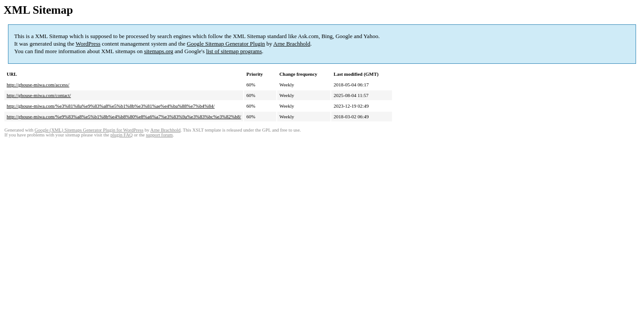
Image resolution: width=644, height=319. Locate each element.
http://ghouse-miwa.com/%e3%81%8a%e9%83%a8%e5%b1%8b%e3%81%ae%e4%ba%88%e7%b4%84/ (111, 106)
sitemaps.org (159, 51)
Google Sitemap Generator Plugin (226, 44)
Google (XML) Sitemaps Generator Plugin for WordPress (89, 130)
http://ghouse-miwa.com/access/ (38, 85)
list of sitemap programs (234, 51)
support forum (159, 135)
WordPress (88, 44)
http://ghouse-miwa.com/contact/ (39, 95)
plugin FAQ (121, 135)
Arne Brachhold (292, 44)
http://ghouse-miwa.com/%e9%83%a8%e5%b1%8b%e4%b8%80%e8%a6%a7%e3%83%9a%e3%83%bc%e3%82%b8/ (124, 117)
